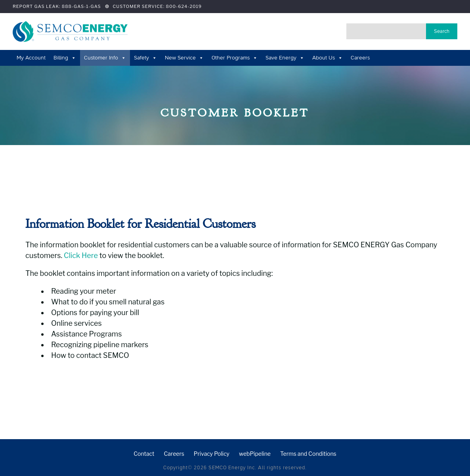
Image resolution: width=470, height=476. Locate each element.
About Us (328, 58)
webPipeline (255, 454)
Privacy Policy (212, 454)
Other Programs (235, 58)
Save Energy (285, 58)
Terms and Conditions (308, 454)
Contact (144, 454)
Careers (360, 58)
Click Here (81, 255)
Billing (65, 58)
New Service (184, 58)
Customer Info (105, 58)
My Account (31, 58)
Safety (145, 58)
